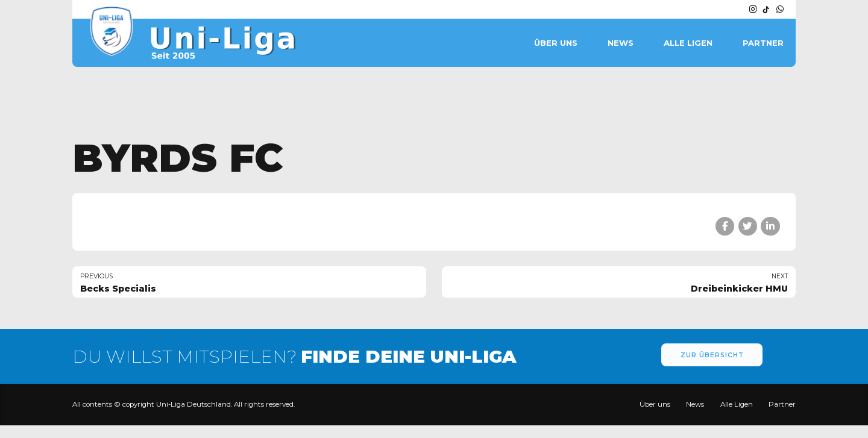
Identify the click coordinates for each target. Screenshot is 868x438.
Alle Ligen (688, 43)
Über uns (556, 43)
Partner (763, 43)
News (621, 43)
